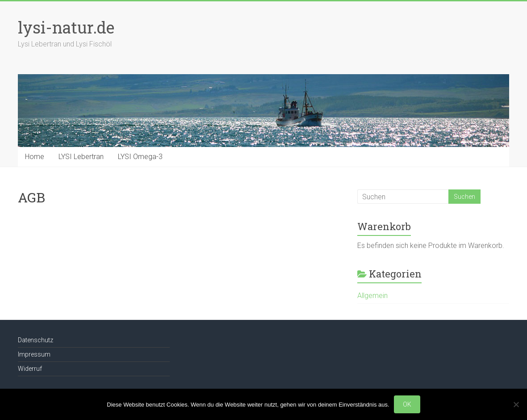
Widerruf (30, 369)
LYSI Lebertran (81, 157)
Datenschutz (36, 340)
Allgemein (372, 296)
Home (35, 157)
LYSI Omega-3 (140, 157)
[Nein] (516, 404)
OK (407, 404)
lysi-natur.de (66, 27)
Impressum (34, 354)
